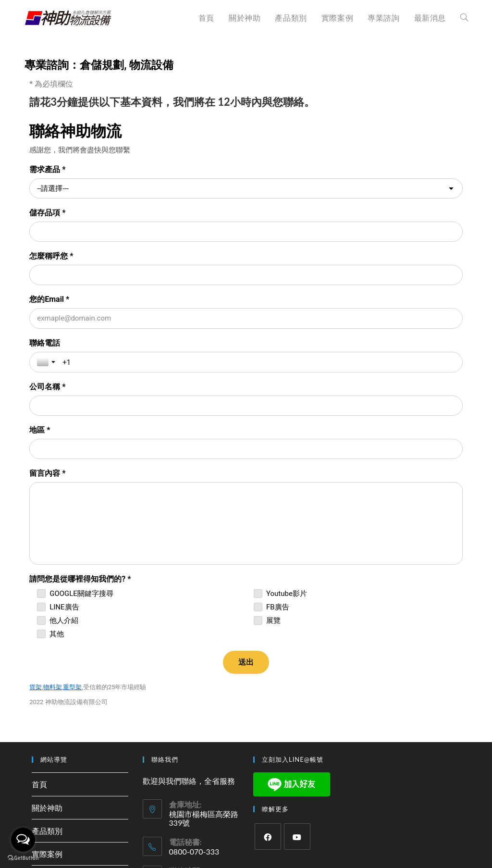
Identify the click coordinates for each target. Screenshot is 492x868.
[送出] (246, 489)
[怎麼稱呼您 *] (135, 232)
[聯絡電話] (148, 276)
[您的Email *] (357, 232)
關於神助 (47, 635)
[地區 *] (135, 319)
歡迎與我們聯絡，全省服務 (189, 608)
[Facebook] (268, 663)
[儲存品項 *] (357, 188)
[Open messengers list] (23, 840)
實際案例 (47, 681)
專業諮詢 (47, 704)
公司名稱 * (269, 256)
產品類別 (47, 658)
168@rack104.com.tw (203, 741)
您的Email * (271, 213)
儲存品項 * (269, 169)
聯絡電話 (45, 256)
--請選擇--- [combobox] (53, 188)
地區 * (40, 300)
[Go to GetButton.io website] (23, 858)
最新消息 (47, 727)
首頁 (39, 611)
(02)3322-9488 (195, 775)
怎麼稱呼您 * (51, 213)
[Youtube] (297, 663)
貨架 (36, 514)
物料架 (53, 514)
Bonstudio (278, 807)
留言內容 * (269, 300)
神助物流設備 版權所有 (231, 807)
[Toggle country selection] (47, 275)
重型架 (72, 514)
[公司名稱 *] (357, 275)
